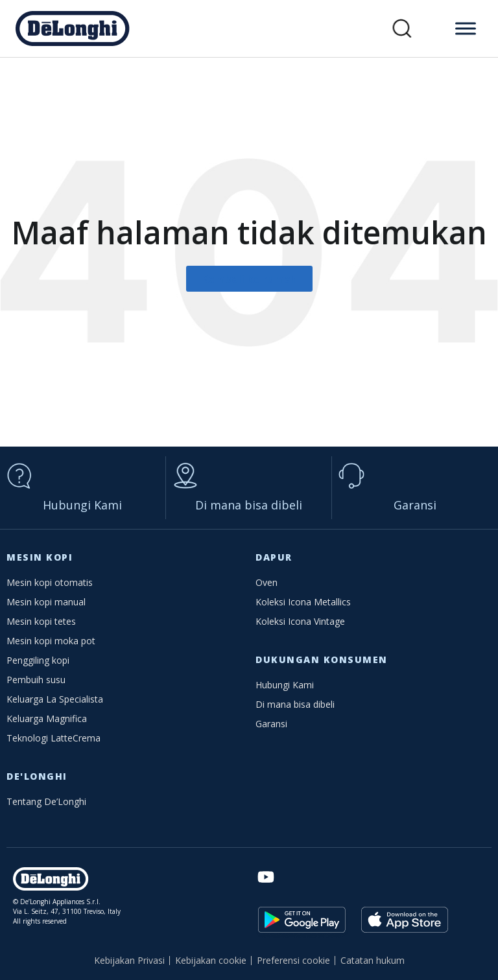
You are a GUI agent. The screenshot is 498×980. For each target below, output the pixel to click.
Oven (267, 582)
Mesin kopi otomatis (50, 582)
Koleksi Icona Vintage (300, 621)
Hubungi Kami (82, 505)
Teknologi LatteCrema (53, 738)
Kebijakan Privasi (129, 960)
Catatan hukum (373, 960)
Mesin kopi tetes (41, 621)
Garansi (415, 505)
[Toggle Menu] (466, 28)
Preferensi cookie (293, 960)
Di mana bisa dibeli (249, 505)
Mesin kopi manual (46, 602)
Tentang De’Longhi (46, 801)
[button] (402, 29)
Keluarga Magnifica (47, 718)
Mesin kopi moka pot (51, 641)
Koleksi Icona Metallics (303, 602)
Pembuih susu (36, 680)
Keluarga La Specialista (55, 699)
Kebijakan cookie (211, 960)
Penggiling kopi (38, 660)
